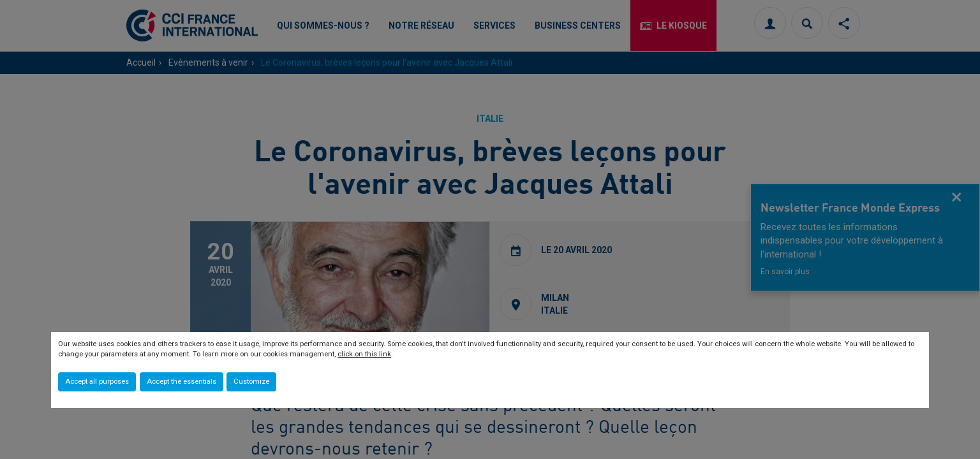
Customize (251, 382)
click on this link (364, 354)
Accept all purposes (97, 382)
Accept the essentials (182, 382)
